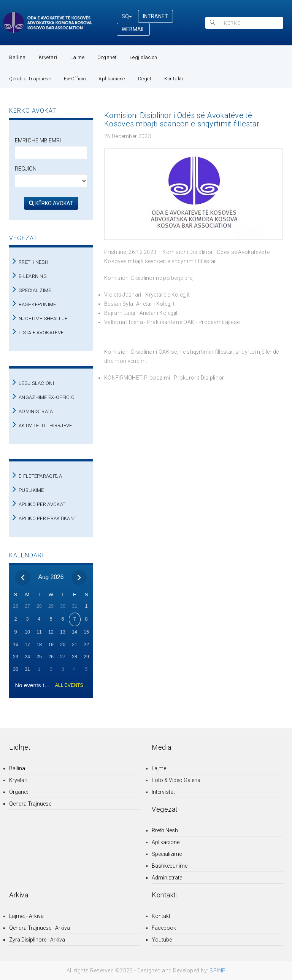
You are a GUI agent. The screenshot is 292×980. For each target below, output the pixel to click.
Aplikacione (112, 79)
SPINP (218, 970)
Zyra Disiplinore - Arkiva (37, 940)
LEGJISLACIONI (36, 383)
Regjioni (26, 169)
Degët (145, 79)
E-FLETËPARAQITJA (40, 476)
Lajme (78, 57)
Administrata (167, 878)
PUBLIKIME (31, 490)
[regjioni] (51, 181)
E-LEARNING (33, 276)
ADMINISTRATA (36, 411)
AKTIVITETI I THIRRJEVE (45, 425)
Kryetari (48, 57)
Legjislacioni (144, 57)
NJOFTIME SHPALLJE (43, 318)
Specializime (167, 854)
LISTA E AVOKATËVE (41, 333)
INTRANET (156, 16)
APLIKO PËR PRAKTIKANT (48, 518)
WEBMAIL (133, 29)
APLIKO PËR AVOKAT (42, 504)
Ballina (17, 57)
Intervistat (163, 792)
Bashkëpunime (170, 866)
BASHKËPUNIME (37, 304)
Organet (107, 57)
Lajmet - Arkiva (26, 916)
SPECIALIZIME (35, 290)
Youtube (162, 940)
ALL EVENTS (69, 685)
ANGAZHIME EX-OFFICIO (47, 397)
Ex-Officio (75, 79)
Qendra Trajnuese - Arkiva (40, 928)
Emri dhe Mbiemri (38, 140)
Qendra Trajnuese (30, 79)
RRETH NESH (33, 262)
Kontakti (174, 79)
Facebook (164, 928)
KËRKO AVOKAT (51, 203)
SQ (127, 16)
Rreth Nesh (165, 830)
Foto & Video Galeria (176, 780)
